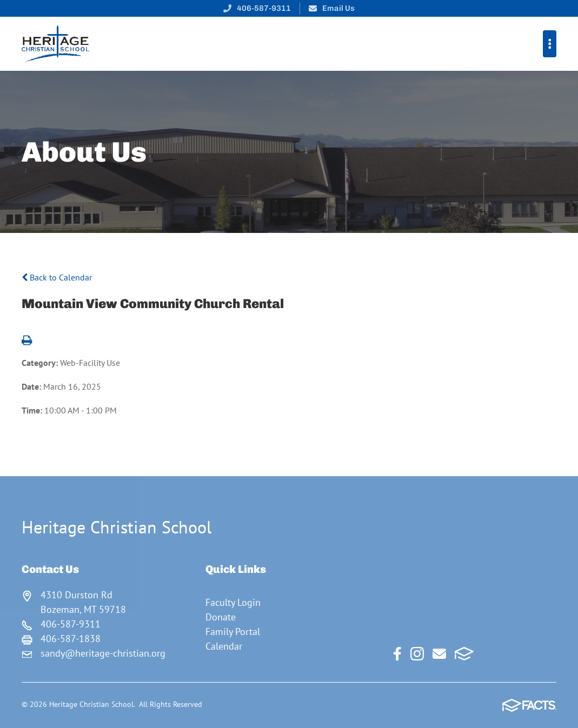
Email (439, 654)
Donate (221, 617)
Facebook (397, 654)
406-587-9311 (264, 8)
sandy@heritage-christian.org (103, 653)
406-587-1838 (71, 639)
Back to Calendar (57, 277)
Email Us (338, 8)
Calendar (224, 646)
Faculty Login (233, 602)
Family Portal (233, 632)
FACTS (464, 654)
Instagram (417, 654)
